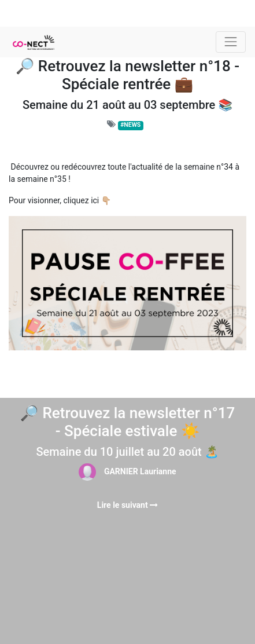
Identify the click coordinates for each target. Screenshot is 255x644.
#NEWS (130, 125)
